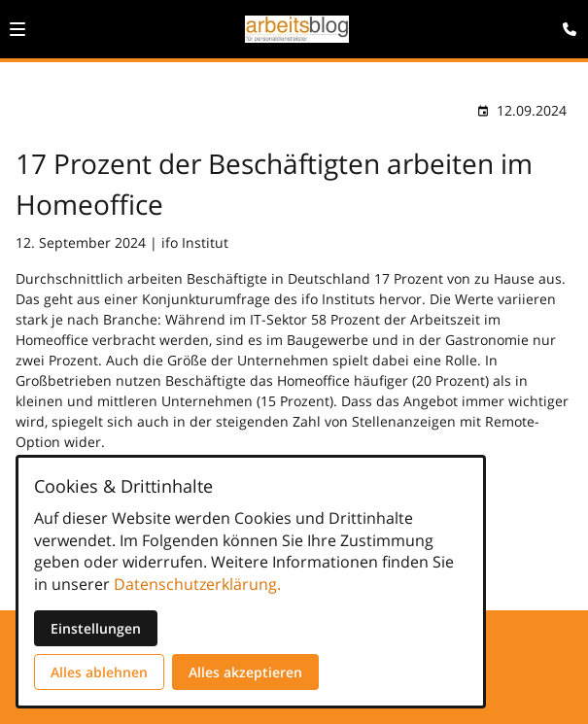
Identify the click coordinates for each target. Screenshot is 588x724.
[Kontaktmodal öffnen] (565, 23)
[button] (17, 29)
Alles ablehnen (99, 672)
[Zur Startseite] (297, 29)
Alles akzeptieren (245, 672)
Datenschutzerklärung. (197, 584)
